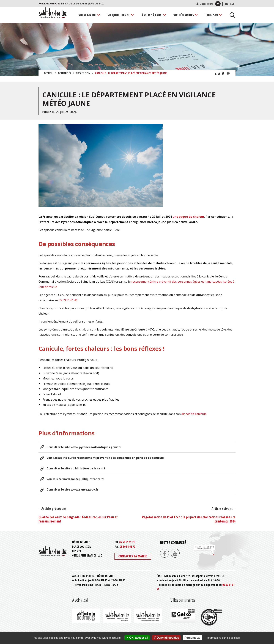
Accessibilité (207, 4)
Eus (232, 4)
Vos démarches (184, 15)
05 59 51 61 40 (68, 300)
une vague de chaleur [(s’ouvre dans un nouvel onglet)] (188, 217)
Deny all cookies (166, 638)
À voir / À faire (152, 15)
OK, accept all (137, 638)
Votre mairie (87, 15)
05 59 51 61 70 (127, 547)
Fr (226, 4)
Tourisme (212, 15)
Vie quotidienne (119, 15)
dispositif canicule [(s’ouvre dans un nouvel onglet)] (194, 414)
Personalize (192, 638)
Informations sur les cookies (223, 638)
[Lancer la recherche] (231, 15)
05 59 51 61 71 (127, 542)
